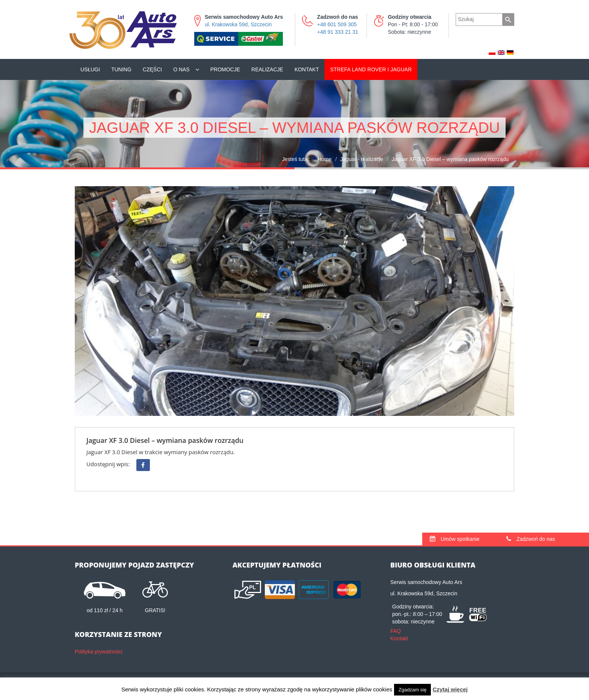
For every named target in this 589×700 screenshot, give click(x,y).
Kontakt (307, 69)
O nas (181, 69)
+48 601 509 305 (337, 24)
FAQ (396, 631)
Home (324, 159)
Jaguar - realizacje (362, 159)
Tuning (121, 69)
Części (152, 69)
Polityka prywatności (99, 652)
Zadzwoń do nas (531, 539)
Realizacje (267, 69)
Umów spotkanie (455, 539)
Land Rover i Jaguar (371, 69)
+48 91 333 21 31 (338, 32)
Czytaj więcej (450, 689)
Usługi (90, 69)
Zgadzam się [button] (412, 690)
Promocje (225, 69)
